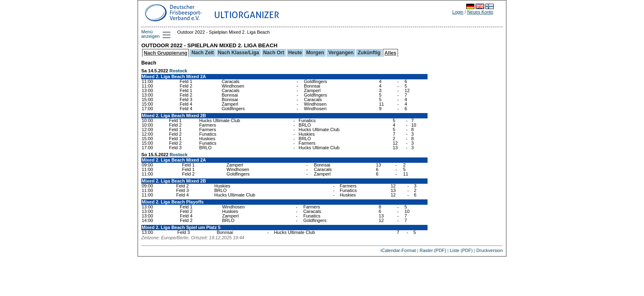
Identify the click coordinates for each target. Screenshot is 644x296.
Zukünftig (369, 53)
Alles (390, 53)
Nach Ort (274, 53)
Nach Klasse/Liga (239, 53)
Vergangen (341, 53)
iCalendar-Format (398, 250)
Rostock (178, 71)
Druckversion (490, 250)
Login (458, 12)
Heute (295, 53)
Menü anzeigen (151, 34)
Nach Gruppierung (166, 53)
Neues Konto (480, 12)
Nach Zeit (202, 53)
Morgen (315, 53)
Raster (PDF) (433, 250)
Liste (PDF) (461, 250)
